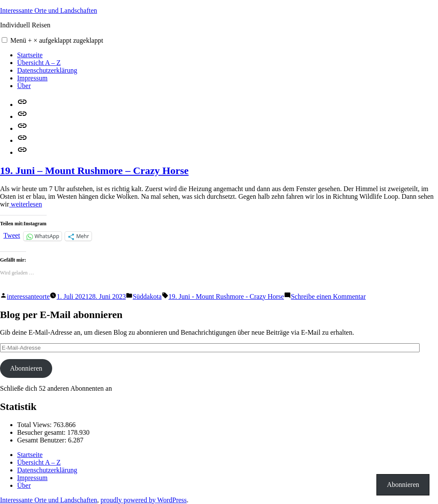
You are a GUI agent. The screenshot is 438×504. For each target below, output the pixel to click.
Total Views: (35, 425)
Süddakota (147, 296)
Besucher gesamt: (42, 432)
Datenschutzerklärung (47, 70)
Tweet (12, 235)
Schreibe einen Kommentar (328, 296)
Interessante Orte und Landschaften (49, 10)
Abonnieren (26, 368)
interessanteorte (28, 296)
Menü (57, 40)
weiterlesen (25, 204)
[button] (4, 40)
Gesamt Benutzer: (43, 440)
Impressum (32, 78)
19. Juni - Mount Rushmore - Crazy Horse (226, 296)
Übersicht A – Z (39, 63)
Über (24, 86)
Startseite (30, 55)
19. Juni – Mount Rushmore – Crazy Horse (94, 171)
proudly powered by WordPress (144, 500)
